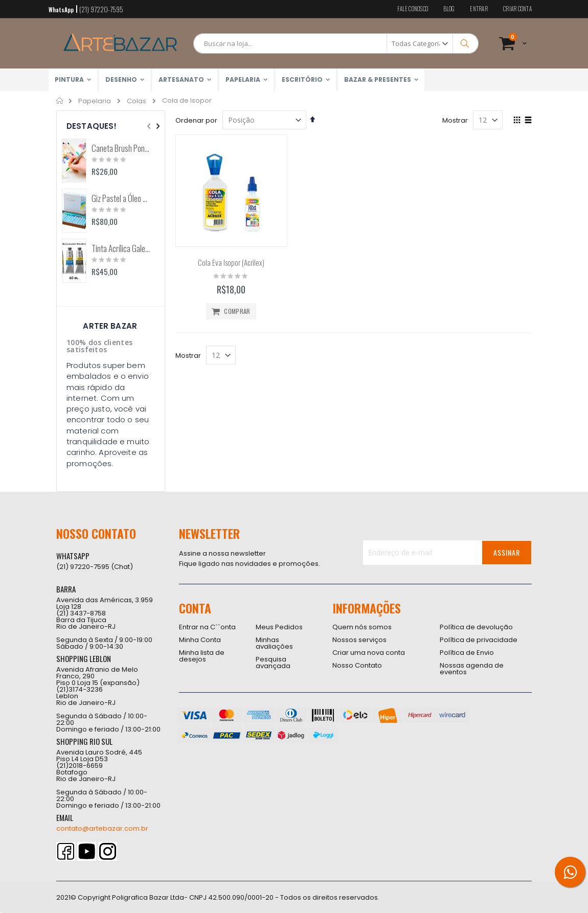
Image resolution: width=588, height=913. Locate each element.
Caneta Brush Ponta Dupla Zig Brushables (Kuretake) (121, 148)
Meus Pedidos (279, 627)
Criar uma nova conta (369, 653)
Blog (449, 9)
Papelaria (95, 101)
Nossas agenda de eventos (472, 669)
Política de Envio (467, 653)
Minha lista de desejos (202, 656)
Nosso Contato (357, 665)
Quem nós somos (362, 627)
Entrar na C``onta (207, 627)
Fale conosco (413, 9)
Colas (137, 101)
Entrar (479, 9)
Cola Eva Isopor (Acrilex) (231, 262)
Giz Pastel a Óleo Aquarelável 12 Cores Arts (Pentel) (121, 198)
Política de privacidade (479, 640)
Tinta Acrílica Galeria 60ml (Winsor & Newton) (121, 248)
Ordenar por (196, 120)
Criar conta (517, 9)
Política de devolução (476, 627)
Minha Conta (200, 640)
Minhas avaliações (274, 643)
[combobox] (336, 43)
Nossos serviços (359, 640)
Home (60, 101)
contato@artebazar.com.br (102, 828)
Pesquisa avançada (273, 663)
